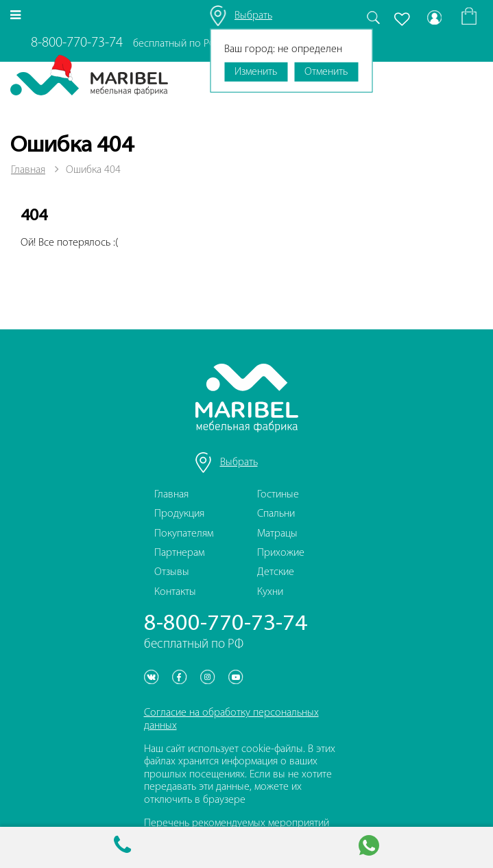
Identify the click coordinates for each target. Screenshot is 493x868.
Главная (28, 170)
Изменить (256, 72)
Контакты (175, 592)
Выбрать (253, 16)
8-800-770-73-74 (77, 43)
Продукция (179, 514)
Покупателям (184, 534)
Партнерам (179, 553)
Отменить (326, 72)
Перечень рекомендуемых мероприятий (237, 823)
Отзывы (172, 572)
